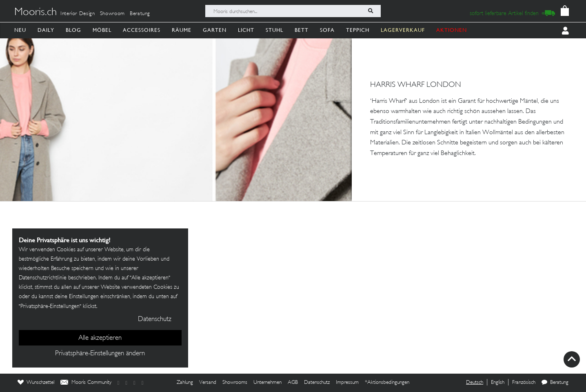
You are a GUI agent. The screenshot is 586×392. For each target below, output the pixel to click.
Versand (208, 383)
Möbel (102, 30)
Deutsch (475, 383)
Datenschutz (317, 383)
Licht (246, 30)
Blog (73, 30)
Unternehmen (267, 383)
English (498, 383)
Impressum (347, 383)
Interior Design (78, 14)
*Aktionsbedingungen (387, 383)
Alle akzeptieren (100, 338)
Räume (182, 30)
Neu (20, 30)
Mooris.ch (36, 13)
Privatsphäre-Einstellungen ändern (100, 354)
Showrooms (235, 383)
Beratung (140, 14)
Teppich (358, 30)
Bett (302, 30)
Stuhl (274, 30)
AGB (293, 383)
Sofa (327, 30)
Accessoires (142, 30)
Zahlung (185, 383)
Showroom (112, 14)
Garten (215, 30)
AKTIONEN (452, 30)
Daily (46, 30)
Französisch (524, 383)
